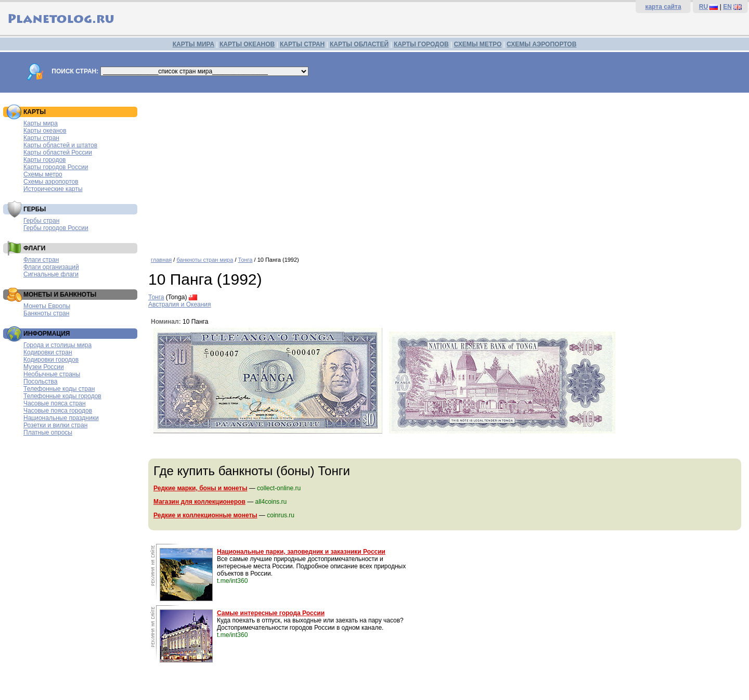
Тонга (246, 260)
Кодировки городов (51, 360)
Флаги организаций (51, 267)
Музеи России (44, 367)
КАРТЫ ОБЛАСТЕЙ (359, 44)
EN (727, 7)
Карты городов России (56, 167)
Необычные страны (52, 374)
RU (703, 7)
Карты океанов (45, 131)
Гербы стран (41, 221)
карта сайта (663, 7)
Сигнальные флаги (51, 274)
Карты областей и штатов (60, 145)
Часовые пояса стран (55, 403)
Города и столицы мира (57, 345)
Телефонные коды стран (59, 389)
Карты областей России (58, 152)
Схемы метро (43, 174)
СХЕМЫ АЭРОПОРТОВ (541, 44)
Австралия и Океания (180, 304)
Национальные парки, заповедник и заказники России (301, 552)
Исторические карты (53, 189)
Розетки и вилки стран (55, 425)
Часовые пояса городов (58, 411)
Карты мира (41, 123)
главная (161, 260)
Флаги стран (41, 260)
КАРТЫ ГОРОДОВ (421, 44)
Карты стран (41, 138)
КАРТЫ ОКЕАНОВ (247, 44)
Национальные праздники (61, 418)
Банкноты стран (46, 313)
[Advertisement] (446, 171)
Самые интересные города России (271, 613)
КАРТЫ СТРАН (302, 44)
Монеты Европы (47, 306)
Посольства (41, 381)
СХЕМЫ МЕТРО (477, 44)
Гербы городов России (56, 228)
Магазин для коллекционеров (199, 502)
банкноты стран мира (205, 260)
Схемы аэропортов (51, 182)
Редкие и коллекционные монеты (205, 515)
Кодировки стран (48, 352)
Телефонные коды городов (62, 396)
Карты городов (44, 160)
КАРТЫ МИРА (193, 44)
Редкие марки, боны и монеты (200, 488)
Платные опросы (48, 432)
